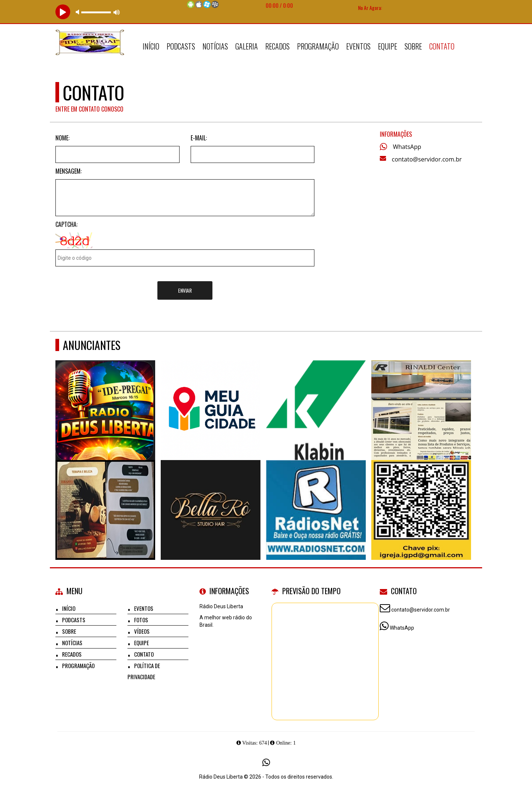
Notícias (215, 46)
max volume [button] (117, 12)
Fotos (141, 620)
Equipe (388, 46)
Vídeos (142, 631)
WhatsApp (407, 147)
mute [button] (79, 12)
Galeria (247, 46)
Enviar (185, 290)
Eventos (358, 46)
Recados (277, 46)
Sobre (413, 46)
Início (151, 46)
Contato (442, 46)
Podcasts (181, 46)
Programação (318, 46)
